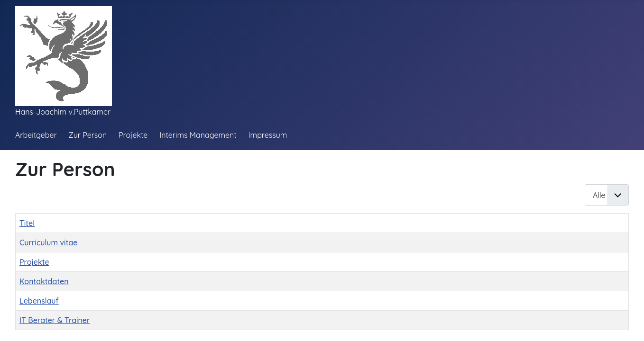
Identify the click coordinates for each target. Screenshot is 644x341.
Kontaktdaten (44, 281)
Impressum (268, 135)
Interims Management (198, 135)
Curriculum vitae (48, 242)
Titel (27, 223)
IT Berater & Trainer (55, 320)
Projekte (133, 135)
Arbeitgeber (36, 135)
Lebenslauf (39, 301)
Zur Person (87, 135)
